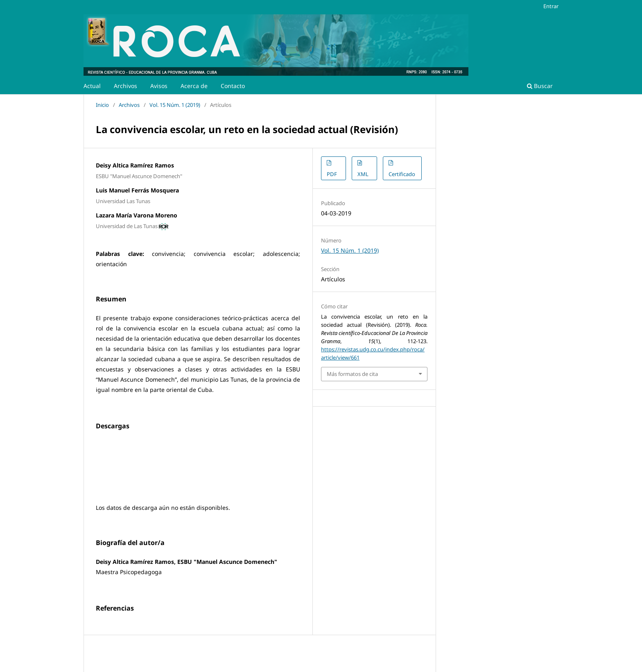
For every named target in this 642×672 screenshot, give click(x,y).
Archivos (125, 86)
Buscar (540, 86)
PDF (332, 174)
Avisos (159, 86)
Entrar (551, 6)
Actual (92, 86)
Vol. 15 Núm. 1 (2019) (175, 105)
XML (363, 174)
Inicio (102, 105)
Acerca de (194, 86)
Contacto (233, 86)
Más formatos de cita (352, 374)
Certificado (402, 174)
